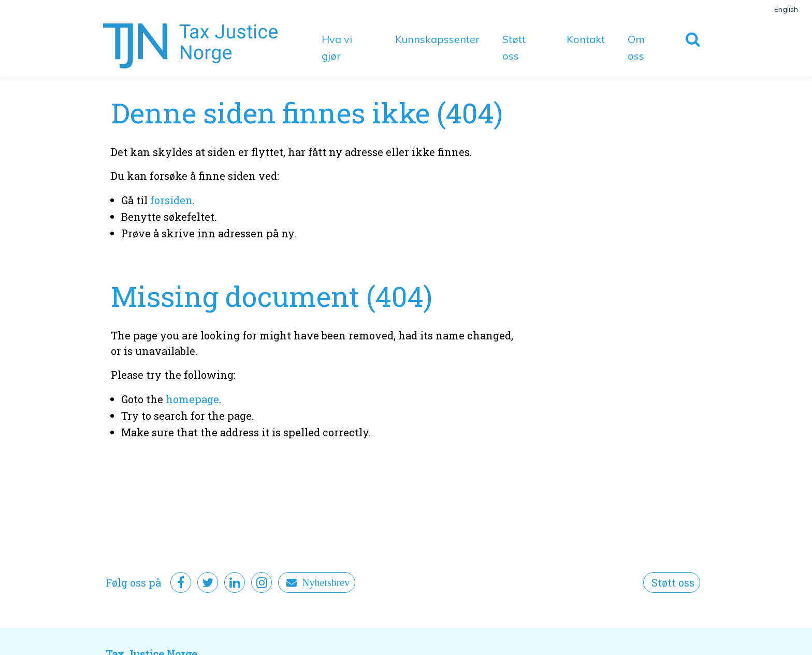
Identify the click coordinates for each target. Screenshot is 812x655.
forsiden (171, 200)
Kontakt (586, 39)
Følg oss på (133, 582)
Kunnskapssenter (437, 39)
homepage (192, 399)
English (786, 9)
